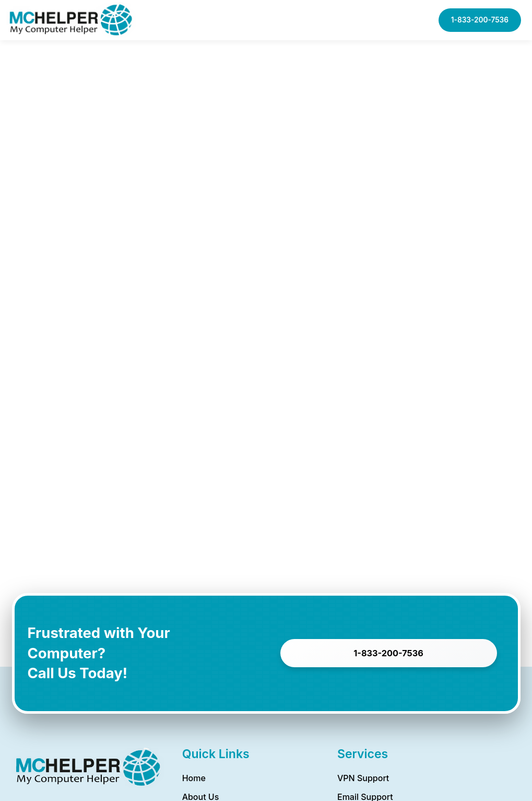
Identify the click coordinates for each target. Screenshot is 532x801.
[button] (383, 20)
